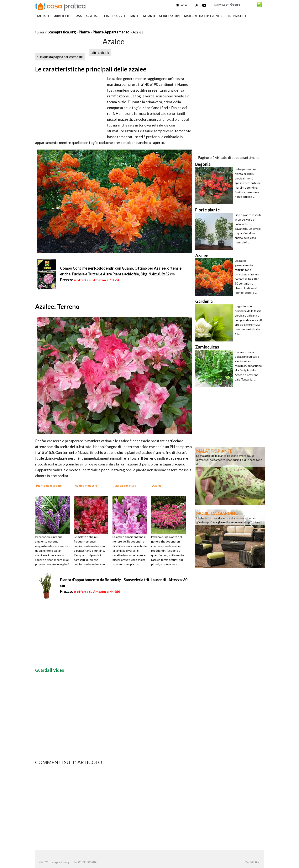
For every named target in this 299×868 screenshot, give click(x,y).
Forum (182, 5)
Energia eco (237, 16)
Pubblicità (252, 862)
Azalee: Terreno (57, 306)
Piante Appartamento (111, 32)
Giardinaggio (114, 16)
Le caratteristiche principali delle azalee (91, 69)
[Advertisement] (84, 27)
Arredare (93, 16)
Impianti (149, 16)
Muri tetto (62, 16)
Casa (78, 16)
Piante (134, 16)
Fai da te (43, 16)
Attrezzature (170, 16)
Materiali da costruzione (204, 16)
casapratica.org (62, 32)
